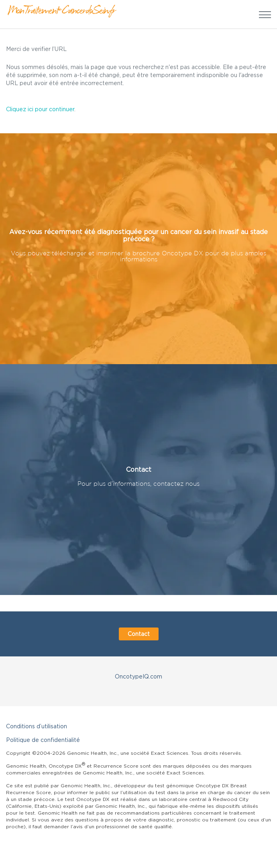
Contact (139, 634)
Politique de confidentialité (43, 740)
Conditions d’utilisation (37, 726)
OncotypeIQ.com (138, 676)
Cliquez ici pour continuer (40, 109)
